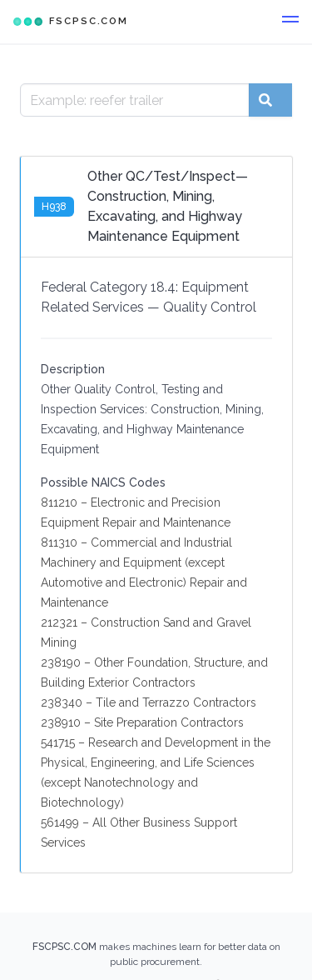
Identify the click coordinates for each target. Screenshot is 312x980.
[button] (290, 22)
